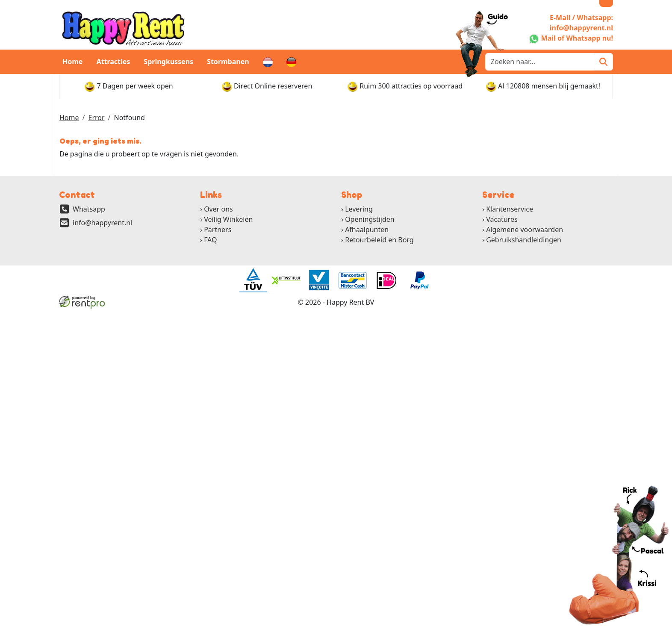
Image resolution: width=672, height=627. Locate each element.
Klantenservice (510, 209)
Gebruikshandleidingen (524, 240)
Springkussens (168, 62)
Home (72, 62)
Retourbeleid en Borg (379, 240)
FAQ (210, 240)
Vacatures (502, 219)
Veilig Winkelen (228, 219)
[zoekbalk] (540, 62)
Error (96, 118)
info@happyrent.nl (102, 223)
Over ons (218, 209)
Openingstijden (370, 219)
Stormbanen (228, 62)
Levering (359, 209)
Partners (218, 230)
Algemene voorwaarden (525, 230)
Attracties (113, 62)
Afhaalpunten (367, 230)
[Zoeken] (603, 62)
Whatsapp (89, 209)
